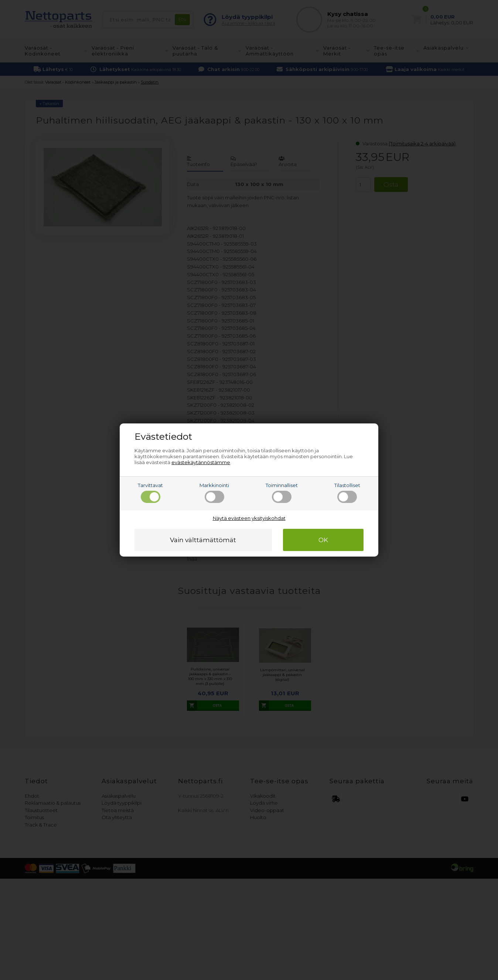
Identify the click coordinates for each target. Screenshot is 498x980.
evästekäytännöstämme (201, 462)
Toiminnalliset (282, 493)
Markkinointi (214, 493)
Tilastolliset (347, 493)
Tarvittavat (150, 493)
